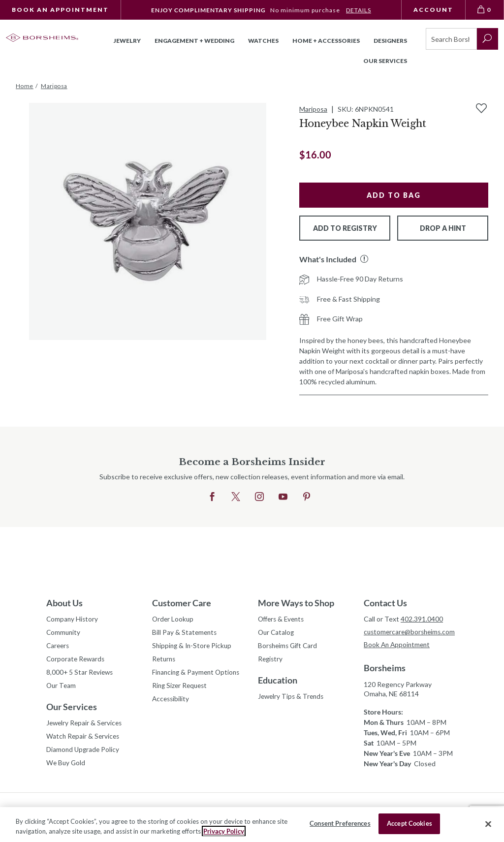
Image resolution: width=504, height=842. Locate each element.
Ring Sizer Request (181, 688)
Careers (59, 647)
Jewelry (127, 41)
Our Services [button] (385, 61)
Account (433, 10)
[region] (252, 825)
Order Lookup (173, 619)
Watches (263, 41)
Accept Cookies (409, 823)
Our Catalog (277, 633)
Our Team (62, 688)
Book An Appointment (60, 10)
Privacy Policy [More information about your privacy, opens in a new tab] (224, 831)
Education (278, 682)
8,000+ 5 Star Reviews (81, 674)
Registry (271, 661)
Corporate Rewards (77, 661)
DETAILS (359, 10)
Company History (73, 619)
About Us (64, 603)
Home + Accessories (326, 41)
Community (64, 633)
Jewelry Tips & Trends (292, 699)
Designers (390, 41)
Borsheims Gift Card (289, 647)
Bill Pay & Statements (185, 632)
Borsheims (385, 669)
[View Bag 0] (485, 10)
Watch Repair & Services (84, 740)
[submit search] (488, 39)
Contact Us (385, 603)
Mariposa (313, 109)
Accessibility (172, 702)
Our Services (72, 710)
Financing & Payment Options (198, 674)
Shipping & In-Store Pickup (193, 647)
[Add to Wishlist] (481, 108)
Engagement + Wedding (194, 41)
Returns (165, 661)
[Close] (488, 824)
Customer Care (182, 603)
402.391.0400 (422, 619)
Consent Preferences (340, 823)
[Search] (451, 39)
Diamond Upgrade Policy (84, 754)
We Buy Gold (66, 767)
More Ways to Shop (296, 603)
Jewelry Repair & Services (86, 726)
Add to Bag (394, 195)
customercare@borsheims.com (411, 632)
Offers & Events (283, 619)
